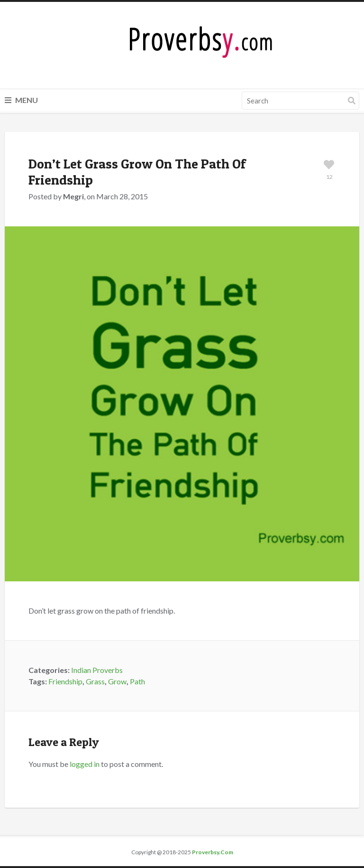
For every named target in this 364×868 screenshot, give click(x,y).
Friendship (65, 681)
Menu (21, 100)
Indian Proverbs (97, 670)
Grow (117, 681)
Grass (95, 681)
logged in (85, 764)
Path (137, 681)
